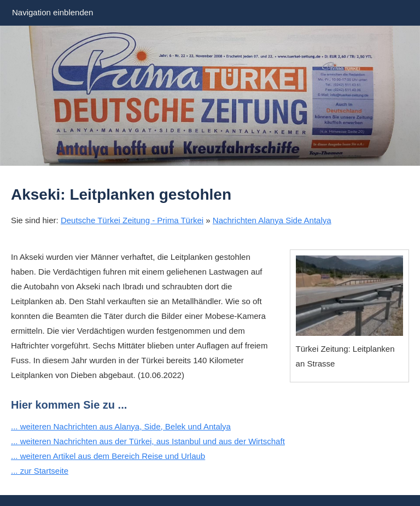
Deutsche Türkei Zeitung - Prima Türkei (132, 220)
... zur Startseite (40, 471)
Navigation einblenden (52, 12)
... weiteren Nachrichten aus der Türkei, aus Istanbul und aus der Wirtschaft (148, 441)
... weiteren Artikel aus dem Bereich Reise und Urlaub (108, 456)
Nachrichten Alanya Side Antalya (272, 220)
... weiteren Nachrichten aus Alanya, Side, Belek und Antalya (121, 426)
